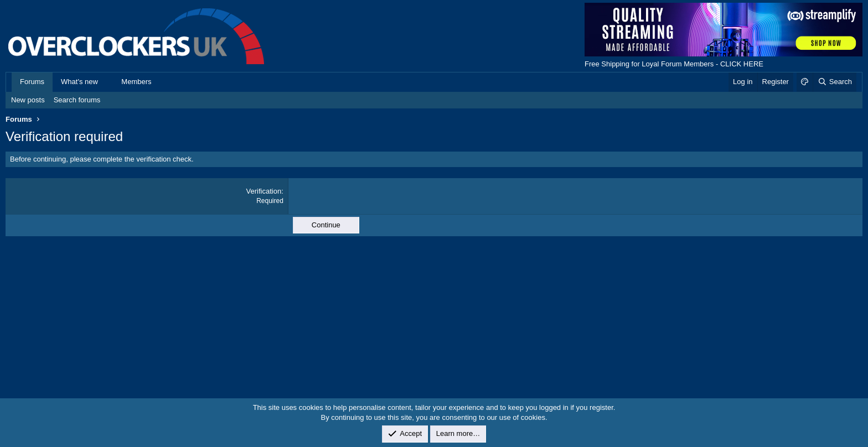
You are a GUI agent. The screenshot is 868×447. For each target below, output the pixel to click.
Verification (264, 191)
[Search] (835, 82)
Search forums (77, 100)
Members (136, 82)
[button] (106, 82)
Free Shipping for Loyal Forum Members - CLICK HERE (674, 64)
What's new (79, 82)
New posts (28, 100)
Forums (32, 82)
